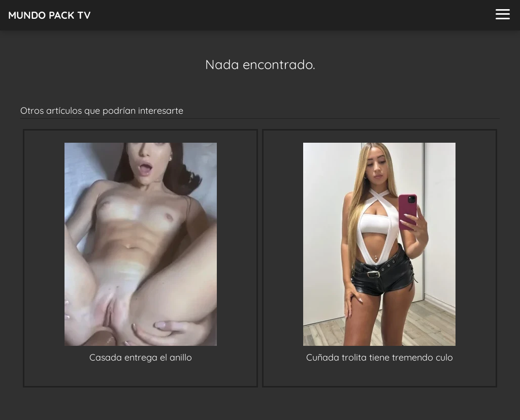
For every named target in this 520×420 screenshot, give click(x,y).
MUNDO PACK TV (50, 15)
